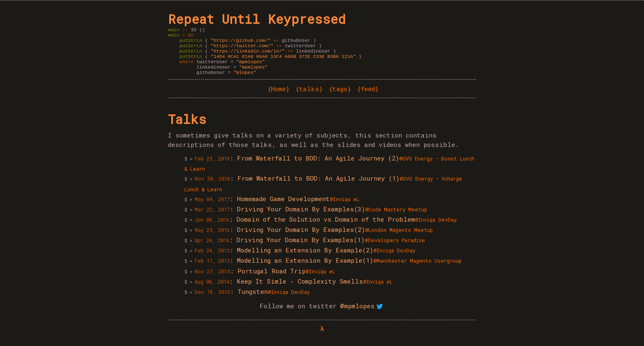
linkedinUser (272, 55)
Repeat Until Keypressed (257, 19)
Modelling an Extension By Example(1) (305, 268)
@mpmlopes (362, 313)
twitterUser (265, 49)
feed (368, 96)
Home (278, 96)
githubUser (262, 42)
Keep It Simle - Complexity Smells (300, 289)
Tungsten (253, 299)
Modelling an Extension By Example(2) (305, 257)
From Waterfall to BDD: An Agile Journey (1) (319, 186)
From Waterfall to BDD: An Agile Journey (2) (318, 165)
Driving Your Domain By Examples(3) (301, 216)
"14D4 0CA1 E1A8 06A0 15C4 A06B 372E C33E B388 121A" (283, 61)
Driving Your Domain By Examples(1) (301, 247)
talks (309, 96)
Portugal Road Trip (271, 278)
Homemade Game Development (283, 206)
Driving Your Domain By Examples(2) (301, 237)
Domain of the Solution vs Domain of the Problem (326, 227)
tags (340, 96)
